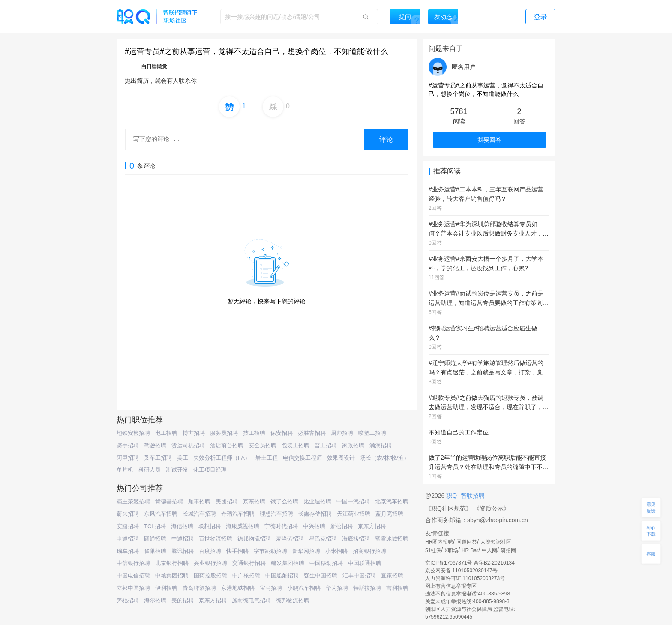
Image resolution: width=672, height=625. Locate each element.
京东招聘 (254, 501)
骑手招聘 (128, 445)
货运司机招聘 (188, 445)
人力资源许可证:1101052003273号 (465, 578)
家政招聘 (353, 445)
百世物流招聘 (216, 539)
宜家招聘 (392, 576)
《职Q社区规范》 (448, 508)
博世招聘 (194, 433)
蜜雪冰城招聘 (392, 539)
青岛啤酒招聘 (199, 588)
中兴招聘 (314, 526)
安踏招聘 (128, 526)
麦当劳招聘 (290, 539)
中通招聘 (183, 539)
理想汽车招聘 (276, 514)
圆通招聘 (155, 539)
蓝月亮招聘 (389, 514)
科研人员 (150, 470)
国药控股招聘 (210, 576)
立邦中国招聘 (133, 588)
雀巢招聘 (155, 551)
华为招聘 (337, 588)
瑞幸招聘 (128, 551)
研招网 (508, 550)
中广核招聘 (246, 576)
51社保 (433, 550)
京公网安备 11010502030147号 (461, 571)
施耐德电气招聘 (251, 600)
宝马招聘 (271, 588)
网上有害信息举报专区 (451, 586)
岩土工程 (267, 458)
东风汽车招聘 (161, 514)
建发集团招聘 (288, 563)
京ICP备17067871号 (448, 563)
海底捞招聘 (356, 539)
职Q (452, 496)
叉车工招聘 (158, 458)
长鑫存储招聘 (315, 514)
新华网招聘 (306, 551)
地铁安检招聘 (133, 433)
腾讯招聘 (183, 551)
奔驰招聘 (128, 600)
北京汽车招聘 (392, 501)
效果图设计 (341, 458)
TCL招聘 (155, 526)
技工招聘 (254, 433)
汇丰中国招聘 (359, 576)
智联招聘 (472, 496)
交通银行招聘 (249, 563)
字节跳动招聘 (270, 551)
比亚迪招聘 (317, 501)
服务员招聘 (224, 433)
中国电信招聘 (133, 576)
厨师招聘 (342, 433)
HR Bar (470, 550)
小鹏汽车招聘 (304, 588)
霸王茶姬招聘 (133, 501)
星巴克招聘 (323, 539)
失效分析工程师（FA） (222, 458)
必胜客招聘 (312, 433)
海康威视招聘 (243, 526)
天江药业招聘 (354, 514)
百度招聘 (210, 551)
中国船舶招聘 (282, 576)
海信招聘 (182, 526)
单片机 (125, 470)
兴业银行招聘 (210, 563)
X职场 (451, 550)
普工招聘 (326, 445)
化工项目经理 (210, 470)
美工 (183, 458)
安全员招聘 (262, 445)
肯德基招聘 (169, 501)
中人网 (489, 550)
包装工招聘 (295, 445)
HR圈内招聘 (439, 542)
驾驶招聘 (155, 445)
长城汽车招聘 (199, 514)
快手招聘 (237, 551)
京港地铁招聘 (238, 588)
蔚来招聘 (128, 514)
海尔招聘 (155, 600)
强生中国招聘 (321, 576)
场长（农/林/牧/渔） (385, 458)
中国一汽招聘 (353, 501)
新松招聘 (342, 526)
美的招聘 (183, 600)
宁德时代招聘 (281, 526)
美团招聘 (227, 501)
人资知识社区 (496, 542)
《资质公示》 (492, 508)
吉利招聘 (397, 588)
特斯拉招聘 (367, 588)
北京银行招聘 (172, 563)
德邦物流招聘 (254, 539)
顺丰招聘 (199, 501)
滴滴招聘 (381, 445)
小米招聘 (336, 551)
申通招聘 (128, 539)
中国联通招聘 (365, 563)
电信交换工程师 (302, 458)
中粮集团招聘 (172, 576)
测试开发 (177, 470)
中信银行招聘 (133, 563)
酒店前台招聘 (227, 445)
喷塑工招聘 (372, 433)
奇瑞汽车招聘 (238, 514)
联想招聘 (210, 526)
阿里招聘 (128, 458)
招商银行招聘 (369, 551)
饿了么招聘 (284, 501)
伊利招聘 (166, 588)
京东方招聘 (372, 526)
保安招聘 (282, 433)
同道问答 (467, 542)
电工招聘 (166, 433)
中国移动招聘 (326, 563)
